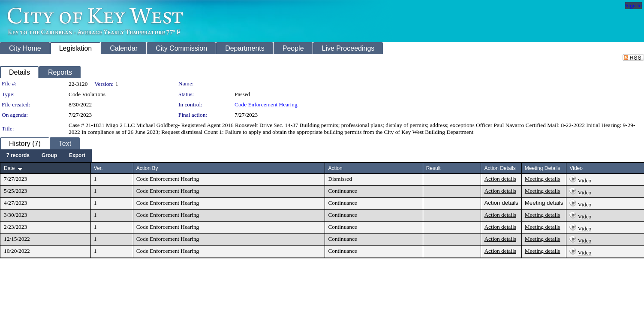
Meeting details (543, 179)
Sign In (633, 5)
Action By (147, 168)
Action (335, 168)
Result (433, 168)
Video (585, 180)
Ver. (98, 168)
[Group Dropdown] (49, 156)
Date (9, 168)
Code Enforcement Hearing (266, 105)
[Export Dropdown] (77, 156)
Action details (500, 179)
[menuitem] (18, 156)
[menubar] (46, 156)
